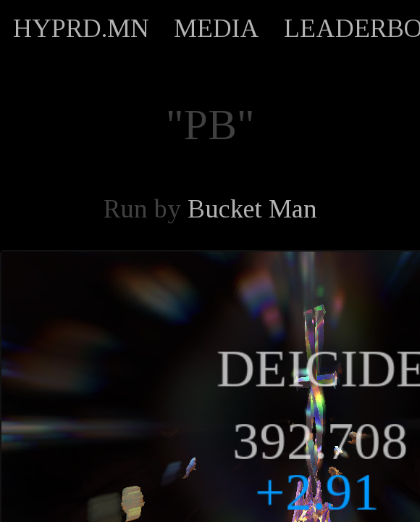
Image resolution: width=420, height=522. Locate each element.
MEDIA (217, 28)
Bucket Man (252, 209)
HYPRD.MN (81, 28)
